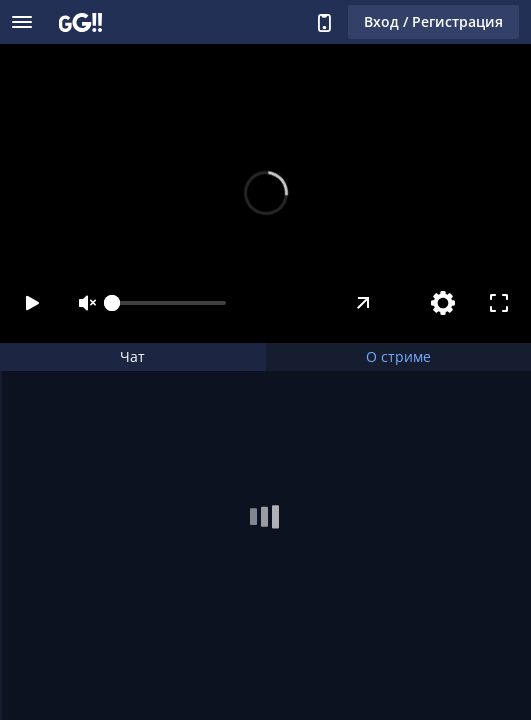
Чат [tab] (132, 356)
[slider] (169, 303)
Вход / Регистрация (433, 21)
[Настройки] (443, 303)
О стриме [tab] (398, 356)
